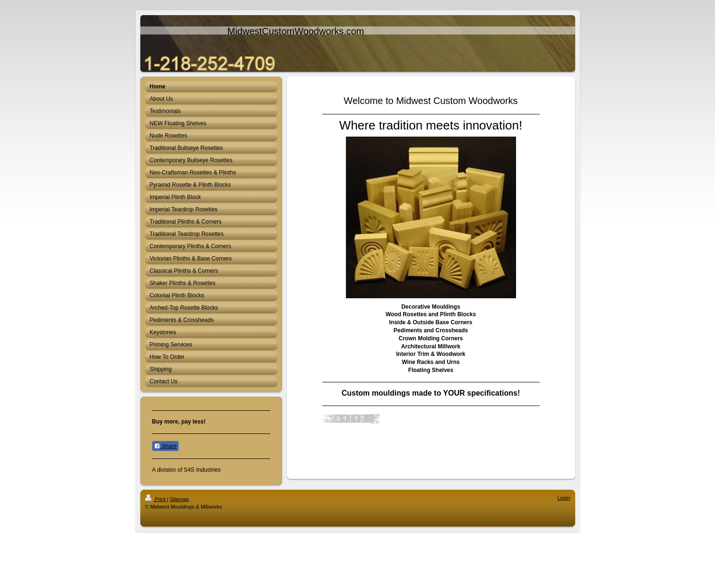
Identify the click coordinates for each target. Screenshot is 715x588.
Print (156, 499)
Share (165, 446)
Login (564, 498)
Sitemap (179, 499)
